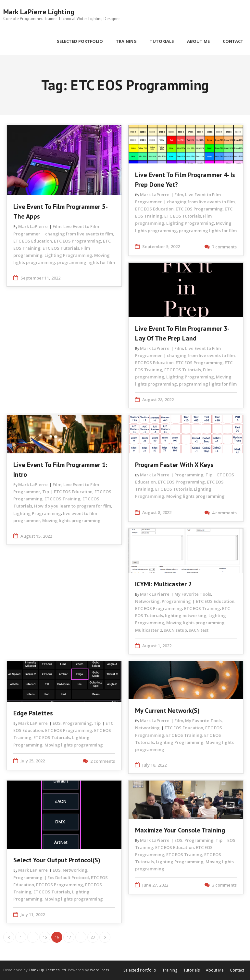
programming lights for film (86, 262)
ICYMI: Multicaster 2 (163, 584)
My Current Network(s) (167, 711)
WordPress (99, 970)
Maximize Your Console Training (180, 830)
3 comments (224, 885)
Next (105, 937)
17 (69, 937)
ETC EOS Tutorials (61, 248)
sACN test (199, 630)
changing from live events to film (79, 233)
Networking (147, 601)
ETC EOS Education (33, 241)
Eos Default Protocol (68, 877)
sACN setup (175, 630)
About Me (215, 970)
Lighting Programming (68, 255)
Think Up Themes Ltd (47, 970)
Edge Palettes (33, 713)
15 (45, 937)
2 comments (103, 761)
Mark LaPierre (33, 226)
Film (57, 226)
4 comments (224, 512)
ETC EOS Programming (77, 241)
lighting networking (186, 615)
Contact (237, 970)
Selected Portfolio (140, 970)
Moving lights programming (71, 520)
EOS (57, 723)
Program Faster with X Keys (174, 465)
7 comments (224, 246)
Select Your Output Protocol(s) (57, 860)
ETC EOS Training (62, 499)
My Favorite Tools (193, 594)
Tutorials (192, 970)
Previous (9, 937)
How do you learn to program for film (73, 506)
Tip (46, 492)
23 (93, 937)
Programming (189, 475)
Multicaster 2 (149, 630)
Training (170, 970)
